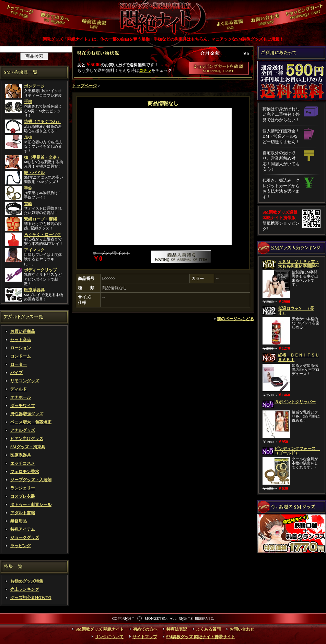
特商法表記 (177, 629)
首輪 (28, 204)
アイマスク (34, 250)
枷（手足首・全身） (43, 157)
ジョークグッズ (25, 538)
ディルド (19, 389)
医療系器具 (34, 290)
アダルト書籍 (23, 513)
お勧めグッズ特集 (27, 581)
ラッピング (21, 546)
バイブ (16, 373)
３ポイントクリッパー (295, 402)
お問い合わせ (242, 629)
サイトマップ (145, 637)
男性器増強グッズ (27, 414)
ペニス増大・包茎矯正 (31, 422)
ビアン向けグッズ (27, 439)
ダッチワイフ (23, 406)
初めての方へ (145, 629)
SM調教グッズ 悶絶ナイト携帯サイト (201, 637)
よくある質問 (208, 629)
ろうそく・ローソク (43, 235)
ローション (21, 348)
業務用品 (19, 521)
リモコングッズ (25, 381)
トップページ (84, 86)
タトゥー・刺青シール (31, 505)
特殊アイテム (23, 529)
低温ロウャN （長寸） (296, 311)
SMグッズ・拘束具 (28, 447)
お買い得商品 (23, 331)
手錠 (28, 188)
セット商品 (21, 340)
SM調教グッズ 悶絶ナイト (100, 629)
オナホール (21, 397)
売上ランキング (25, 589)
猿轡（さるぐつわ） (43, 122)
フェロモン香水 (25, 472)
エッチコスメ (23, 463)
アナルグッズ (23, 430)
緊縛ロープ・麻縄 (40, 219)
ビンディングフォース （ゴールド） (297, 451)
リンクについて (109, 637)
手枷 (28, 102)
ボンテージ (34, 86)
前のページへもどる (235, 319)
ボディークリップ (40, 270)
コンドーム (21, 356)
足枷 (28, 137)
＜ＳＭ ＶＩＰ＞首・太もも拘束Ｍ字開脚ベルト (299, 266)
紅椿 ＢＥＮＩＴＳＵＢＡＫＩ (299, 357)
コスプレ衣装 (23, 496)
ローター (19, 364)
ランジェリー (23, 488)
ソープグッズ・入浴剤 (31, 480)
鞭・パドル (34, 173)
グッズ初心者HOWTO (31, 598)
